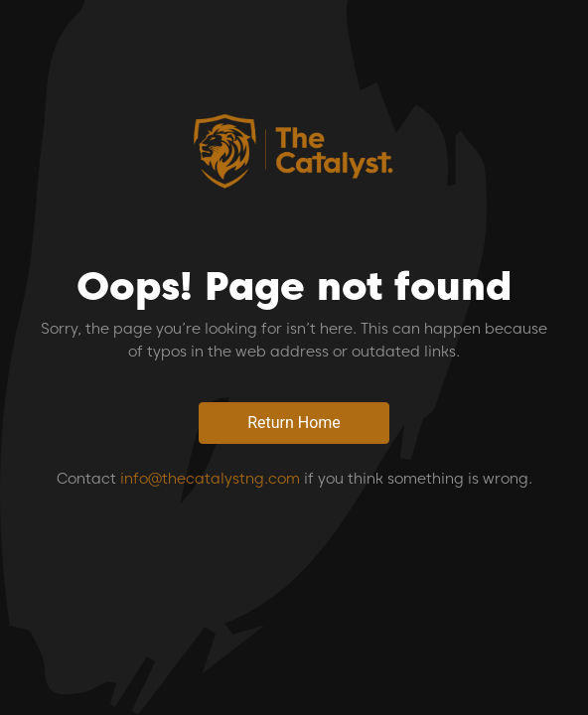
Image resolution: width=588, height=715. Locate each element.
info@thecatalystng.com (210, 479)
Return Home (294, 423)
